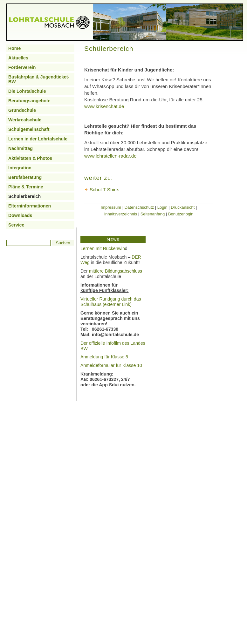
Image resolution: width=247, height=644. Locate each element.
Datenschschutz (139, 207)
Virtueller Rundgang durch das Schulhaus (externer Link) (111, 302)
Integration (20, 168)
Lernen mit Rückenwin (103, 248)
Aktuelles (18, 58)
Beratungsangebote (29, 101)
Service (16, 225)
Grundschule (22, 110)
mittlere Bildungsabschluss (116, 271)
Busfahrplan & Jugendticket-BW (39, 79)
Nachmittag (21, 148)
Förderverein (22, 67)
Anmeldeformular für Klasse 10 (111, 365)
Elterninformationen (30, 206)
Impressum (111, 207)
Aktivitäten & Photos (30, 158)
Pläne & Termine (26, 187)
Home (14, 48)
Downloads (20, 215)
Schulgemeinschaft (29, 129)
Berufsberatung (25, 177)
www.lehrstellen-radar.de (110, 156)
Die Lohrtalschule (27, 91)
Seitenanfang (153, 214)
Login (162, 207)
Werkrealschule (25, 120)
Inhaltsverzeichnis (121, 214)
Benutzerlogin (181, 214)
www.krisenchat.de (104, 106)
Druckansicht (183, 207)
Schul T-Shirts (104, 190)
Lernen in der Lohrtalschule (38, 139)
